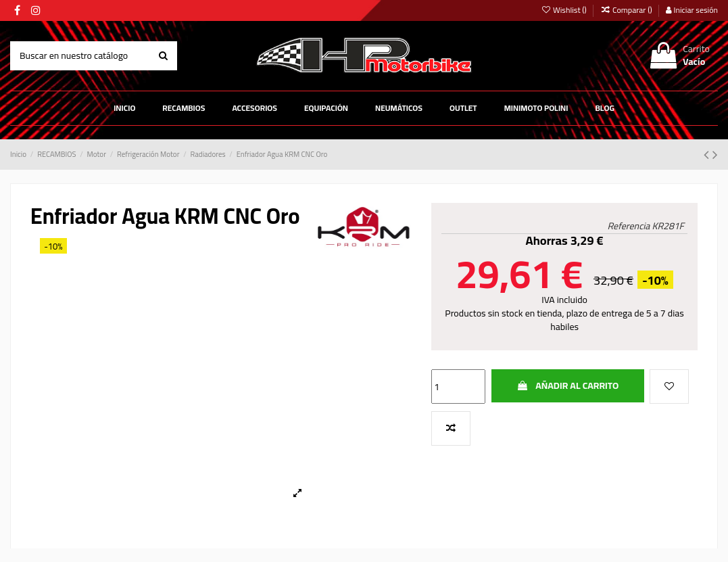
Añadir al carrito (567, 385)
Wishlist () (564, 10)
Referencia (629, 227)
